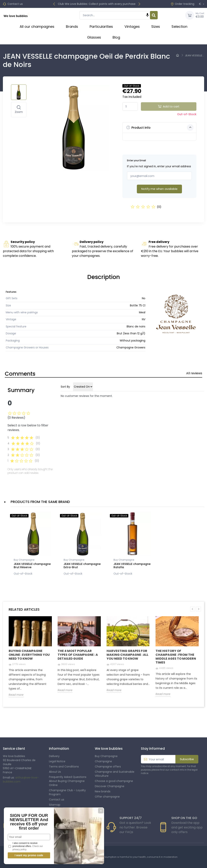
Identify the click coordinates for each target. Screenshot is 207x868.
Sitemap (55, 805)
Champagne (103, 761)
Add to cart (169, 106)
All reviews (194, 373)
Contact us (15, 4)
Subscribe (187, 759)
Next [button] (198, 609)
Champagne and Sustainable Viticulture (115, 774)
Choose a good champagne (114, 781)
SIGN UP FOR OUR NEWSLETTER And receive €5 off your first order (29, 822)
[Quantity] (130, 107)
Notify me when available (159, 189)
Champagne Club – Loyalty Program (67, 792)
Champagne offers (108, 767)
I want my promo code (29, 855)
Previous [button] (193, 609)
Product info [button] (160, 128)
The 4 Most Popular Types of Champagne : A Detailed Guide (78, 655)
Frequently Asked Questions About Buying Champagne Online (68, 781)
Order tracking (182, 4)
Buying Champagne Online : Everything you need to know (29, 655)
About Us (55, 772)
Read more (16, 695)
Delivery (54, 756)
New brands (103, 791)
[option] (33, 545)
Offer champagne (107, 797)
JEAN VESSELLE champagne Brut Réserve (32, 566)
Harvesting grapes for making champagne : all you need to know (127, 655)
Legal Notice (57, 761)
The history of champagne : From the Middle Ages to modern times (176, 657)
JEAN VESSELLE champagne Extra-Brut (82, 566)
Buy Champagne (24, 560)
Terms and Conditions (64, 767)
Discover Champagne (110, 786)
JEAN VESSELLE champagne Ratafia (132, 566)
